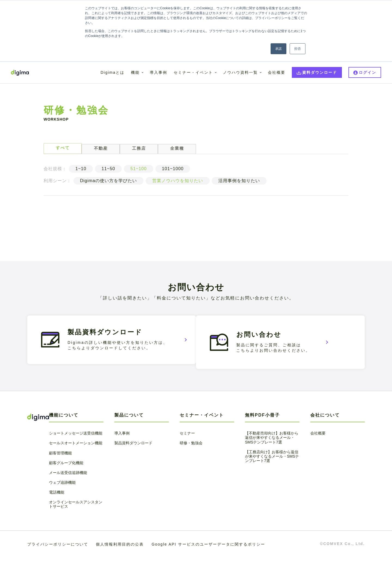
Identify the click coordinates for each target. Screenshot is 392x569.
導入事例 (158, 72)
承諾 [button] (278, 49)
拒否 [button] (298, 49)
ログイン (367, 72)
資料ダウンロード (320, 72)
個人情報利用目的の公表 (120, 556)
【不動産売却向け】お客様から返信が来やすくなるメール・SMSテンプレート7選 (272, 449)
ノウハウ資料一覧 (240, 72)
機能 (135, 72)
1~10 (81, 171)
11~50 (108, 171)
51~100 (139, 171)
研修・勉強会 (191, 454)
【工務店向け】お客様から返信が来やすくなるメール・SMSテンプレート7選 (272, 467)
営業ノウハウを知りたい (178, 183)
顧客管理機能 (60, 464)
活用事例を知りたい (239, 183)
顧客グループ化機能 (66, 474)
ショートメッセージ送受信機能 (76, 445)
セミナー (187, 445)
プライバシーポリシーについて (58, 556)
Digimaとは (112, 72)
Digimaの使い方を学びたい (108, 183)
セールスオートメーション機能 (76, 454)
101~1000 (173, 171)
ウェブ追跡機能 (62, 494)
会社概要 (277, 72)
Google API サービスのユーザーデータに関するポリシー (208, 556)
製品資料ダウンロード (133, 454)
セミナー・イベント (193, 72)
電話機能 (57, 504)
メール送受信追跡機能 (68, 484)
